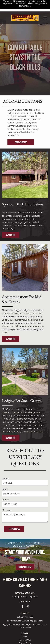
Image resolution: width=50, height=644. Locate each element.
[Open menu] (45, 6)
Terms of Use (25, 640)
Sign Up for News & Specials (25, 597)
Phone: (5, 500)
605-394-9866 (27, 617)
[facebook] (22, 607)
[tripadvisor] (28, 607)
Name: (5, 479)
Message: (7, 510)
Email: (5, 489)
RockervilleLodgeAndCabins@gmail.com (25, 621)
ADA (25, 637)
